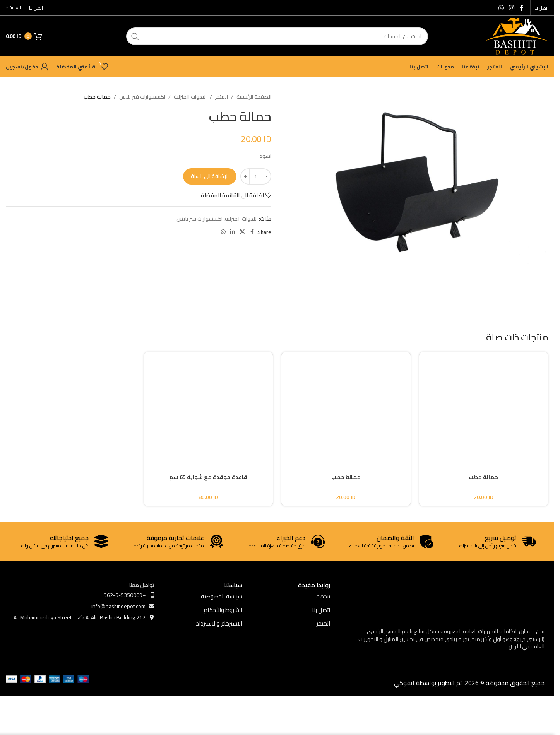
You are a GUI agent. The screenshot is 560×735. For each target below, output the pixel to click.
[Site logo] (517, 36)
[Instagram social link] (512, 8)
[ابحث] (277, 36)
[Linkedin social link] (233, 232)
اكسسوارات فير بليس (142, 97)
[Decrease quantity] (266, 176)
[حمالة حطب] (484, 406)
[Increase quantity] (245, 176)
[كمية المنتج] (256, 176)
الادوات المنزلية (190, 97)
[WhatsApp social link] (501, 8)
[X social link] (242, 232)
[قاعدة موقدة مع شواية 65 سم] (209, 406)
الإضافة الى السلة (210, 176)
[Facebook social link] (522, 8)
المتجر (222, 97)
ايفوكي (404, 683)
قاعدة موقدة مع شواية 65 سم (208, 477)
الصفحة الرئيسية (254, 97)
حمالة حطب (483, 477)
